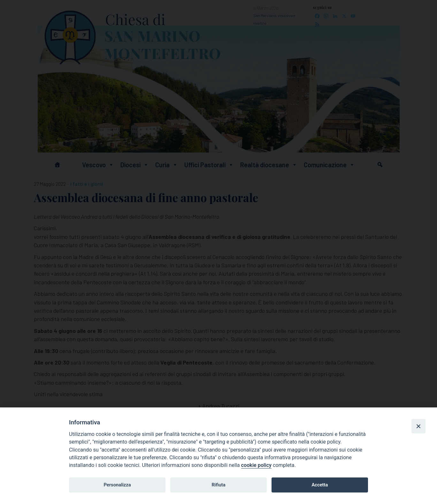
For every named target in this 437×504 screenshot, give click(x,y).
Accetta (320, 485)
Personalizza (117, 485)
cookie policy (256, 465)
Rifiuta (218, 485)
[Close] (418, 426)
